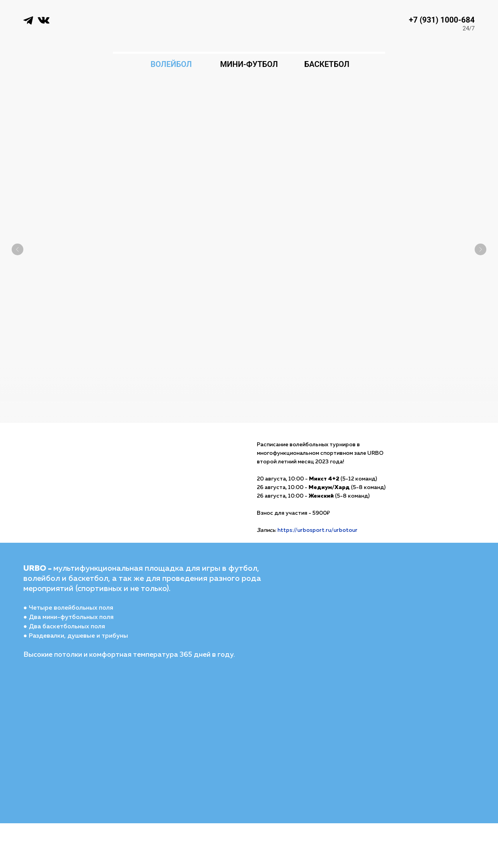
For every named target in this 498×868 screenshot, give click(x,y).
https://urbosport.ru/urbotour (317, 530)
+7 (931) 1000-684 (442, 20)
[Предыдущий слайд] (18, 237)
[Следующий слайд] (480, 237)
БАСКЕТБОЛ (327, 64)
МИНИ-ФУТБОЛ (249, 64)
